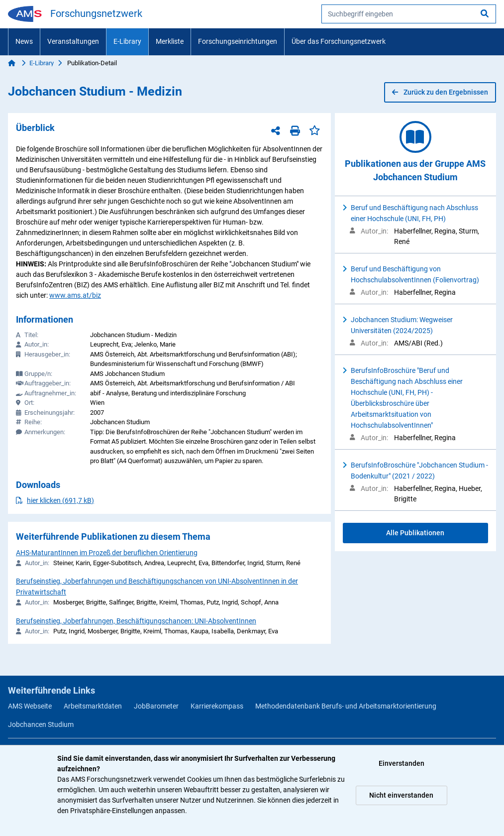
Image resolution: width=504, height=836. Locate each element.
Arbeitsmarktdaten (93, 706)
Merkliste (170, 41)
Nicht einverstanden (401, 795)
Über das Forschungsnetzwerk (339, 41)
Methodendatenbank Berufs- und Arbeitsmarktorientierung (346, 706)
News (24, 41)
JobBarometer (156, 706)
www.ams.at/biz (75, 295)
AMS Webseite (30, 706)
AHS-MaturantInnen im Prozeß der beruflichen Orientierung (107, 553)
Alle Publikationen (415, 533)
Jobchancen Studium (41, 724)
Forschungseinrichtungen (238, 41)
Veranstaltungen (73, 41)
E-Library (127, 41)
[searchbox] (409, 14)
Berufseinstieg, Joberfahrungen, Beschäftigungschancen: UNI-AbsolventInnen (136, 621)
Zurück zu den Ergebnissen (440, 92)
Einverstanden (402, 763)
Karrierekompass (217, 706)
